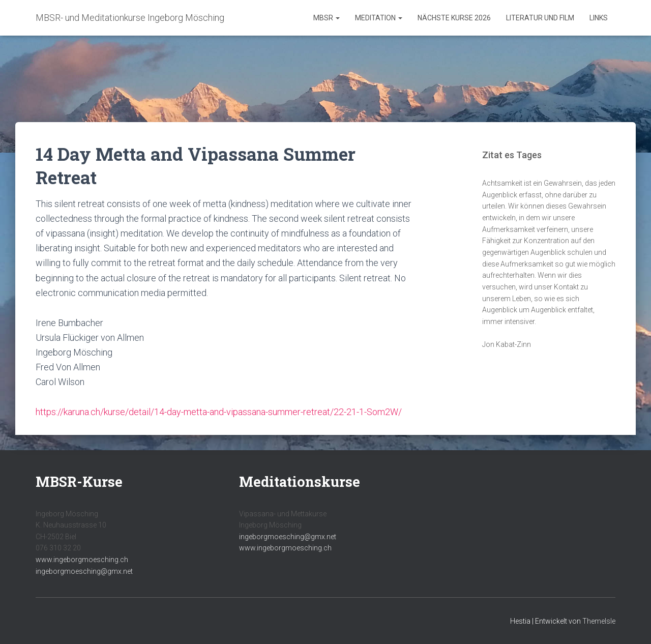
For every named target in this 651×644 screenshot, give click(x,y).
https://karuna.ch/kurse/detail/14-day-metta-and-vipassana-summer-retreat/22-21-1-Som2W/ (219, 412)
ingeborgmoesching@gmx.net (84, 571)
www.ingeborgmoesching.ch (82, 560)
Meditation (379, 18)
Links (599, 18)
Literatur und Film (540, 18)
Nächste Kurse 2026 (454, 18)
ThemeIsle (599, 621)
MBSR (327, 18)
